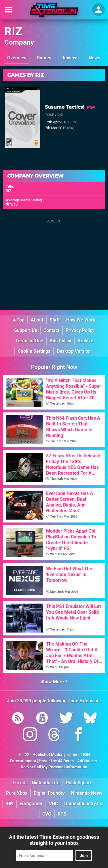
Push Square (79, 783)
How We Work (81, 320)
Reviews (70, 58)
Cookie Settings (34, 351)
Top (19, 320)
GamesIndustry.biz (84, 804)
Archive (85, 341)
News (94, 58)
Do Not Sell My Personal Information (54, 767)
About (37, 320)
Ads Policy (60, 341)
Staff (55, 320)
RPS (62, 814)
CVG (47, 814)
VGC (53, 804)
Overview (17, 58)
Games (44, 58)
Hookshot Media (48, 755)
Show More (54, 682)
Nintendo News (87, 793)
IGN (9, 804)
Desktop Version (74, 351)
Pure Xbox (17, 793)
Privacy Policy (80, 330)
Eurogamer (31, 804)
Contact (51, 330)
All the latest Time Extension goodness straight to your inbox (54, 840)
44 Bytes (66, 761)
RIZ (13, 31)
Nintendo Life (46, 783)
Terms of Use (29, 341)
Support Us (26, 330)
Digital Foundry (49, 793)
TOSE (50, 115)
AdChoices (87, 761)
